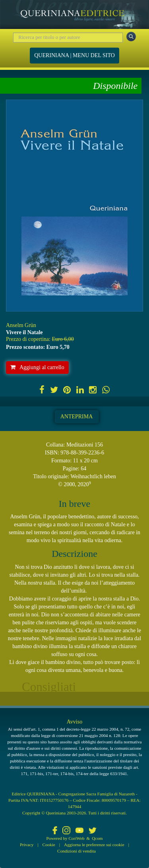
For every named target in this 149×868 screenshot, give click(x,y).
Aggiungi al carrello (37, 367)
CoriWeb (76, 838)
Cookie (49, 845)
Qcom (97, 838)
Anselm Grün (21, 325)
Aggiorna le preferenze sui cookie (94, 845)
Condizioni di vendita (76, 851)
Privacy (27, 845)
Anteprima (77, 417)
